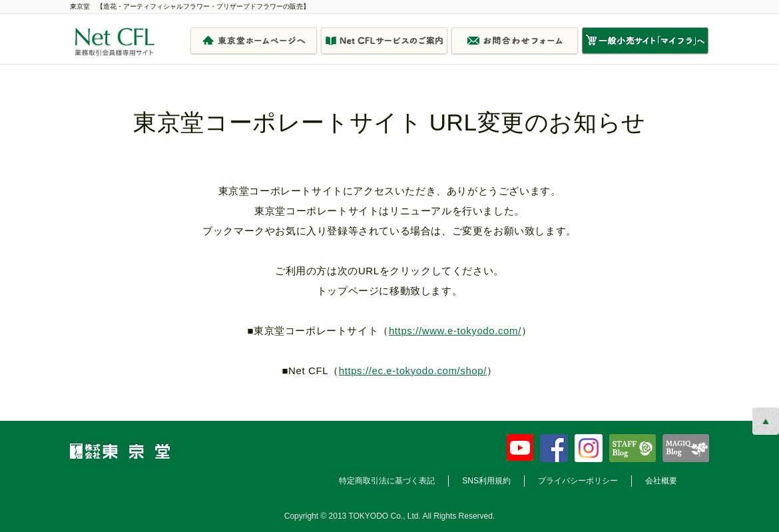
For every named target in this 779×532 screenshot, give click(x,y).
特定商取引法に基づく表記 (387, 481)
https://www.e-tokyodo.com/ (455, 331)
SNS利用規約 (486, 481)
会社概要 (661, 481)
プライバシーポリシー (578, 481)
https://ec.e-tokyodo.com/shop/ (413, 371)
